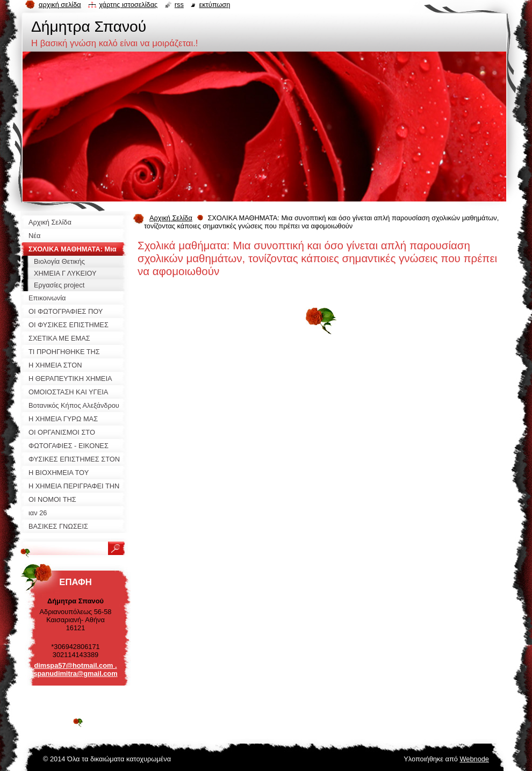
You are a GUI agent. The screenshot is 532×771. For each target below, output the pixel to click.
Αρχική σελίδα (60, 5)
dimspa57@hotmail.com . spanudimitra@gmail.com (75, 669)
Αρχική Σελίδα (171, 218)
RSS (179, 5)
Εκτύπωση (214, 5)
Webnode (474, 759)
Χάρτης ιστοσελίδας (128, 5)
